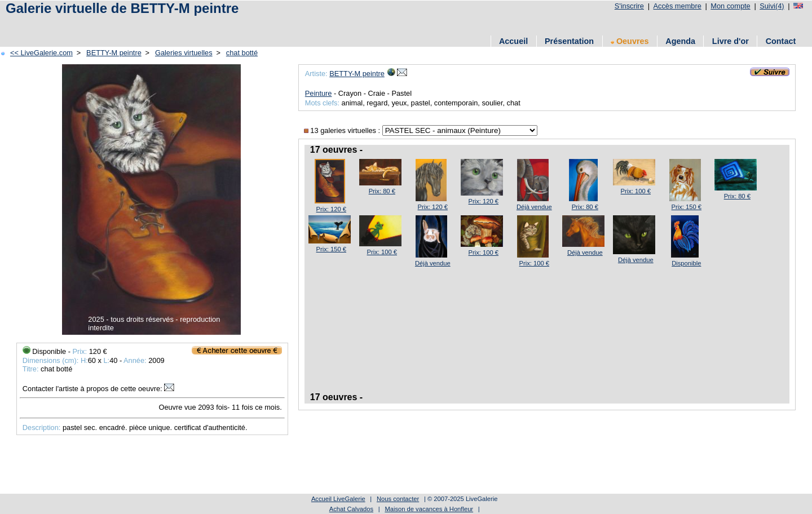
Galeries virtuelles (184, 53)
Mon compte (730, 6)
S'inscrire (629, 6)
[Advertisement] (208, 24)
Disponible (686, 263)
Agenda (680, 41)
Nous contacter (398, 499)
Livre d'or (731, 41)
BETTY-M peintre (114, 53)
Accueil (513, 41)
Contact (781, 41)
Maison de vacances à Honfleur (429, 509)
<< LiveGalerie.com (41, 53)
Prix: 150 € (687, 207)
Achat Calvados (351, 509)
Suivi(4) (772, 6)
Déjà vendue (534, 207)
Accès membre (677, 6)
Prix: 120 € (331, 209)
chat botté (242, 53)
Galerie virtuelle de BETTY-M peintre (122, 8)
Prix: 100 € (636, 191)
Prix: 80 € (382, 191)
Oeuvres (630, 41)
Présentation (569, 41)
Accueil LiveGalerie (338, 499)
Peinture (319, 93)
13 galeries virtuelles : (343, 130)
